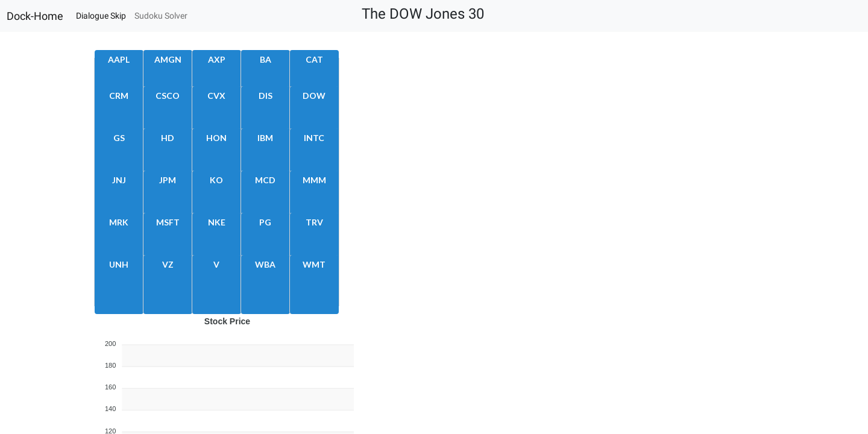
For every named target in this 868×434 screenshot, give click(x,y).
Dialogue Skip (101, 16)
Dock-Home (35, 16)
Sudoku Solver (161, 16)
